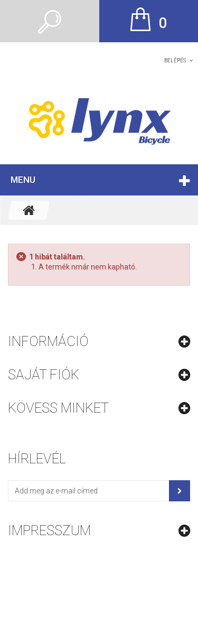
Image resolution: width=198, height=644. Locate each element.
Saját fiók (44, 375)
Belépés (175, 60)
